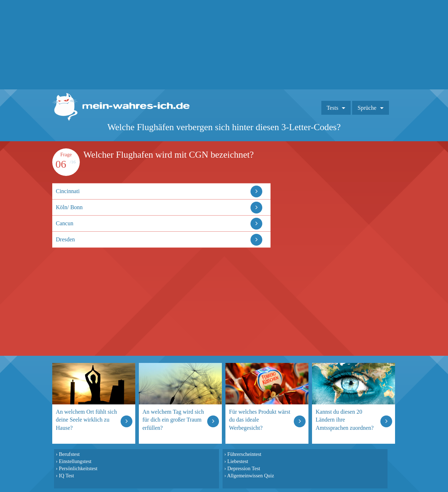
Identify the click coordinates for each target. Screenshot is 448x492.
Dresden (65, 239)
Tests (333, 108)
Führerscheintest (244, 454)
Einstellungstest (75, 461)
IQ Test (66, 476)
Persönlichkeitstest (78, 468)
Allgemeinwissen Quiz (250, 476)
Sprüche (367, 108)
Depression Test (244, 468)
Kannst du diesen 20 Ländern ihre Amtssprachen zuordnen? (345, 420)
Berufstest (69, 454)
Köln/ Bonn (69, 207)
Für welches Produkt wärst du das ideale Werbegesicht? (260, 420)
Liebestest (238, 461)
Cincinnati (68, 191)
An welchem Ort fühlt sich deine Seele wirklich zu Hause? (86, 420)
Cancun (65, 223)
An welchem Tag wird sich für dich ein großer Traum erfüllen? (173, 420)
